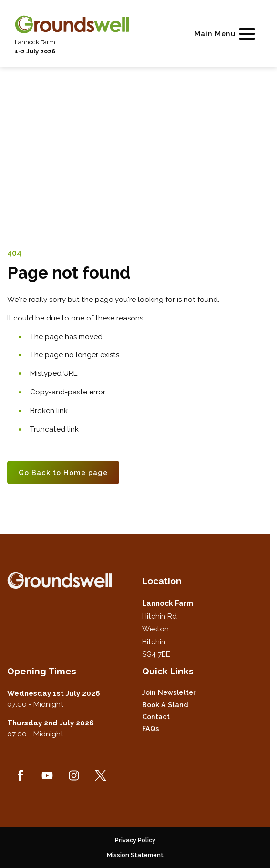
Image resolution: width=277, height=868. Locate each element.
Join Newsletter (169, 692)
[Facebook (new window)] (21, 775)
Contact (156, 717)
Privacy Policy (135, 840)
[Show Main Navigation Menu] (226, 34)
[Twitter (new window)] (101, 775)
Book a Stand (165, 705)
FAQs (151, 728)
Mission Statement (135, 855)
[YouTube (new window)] (47, 775)
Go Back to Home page (63, 472)
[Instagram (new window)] (74, 775)
